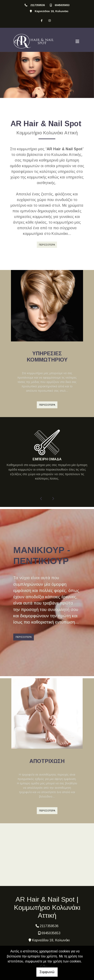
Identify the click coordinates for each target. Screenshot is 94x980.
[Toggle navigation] (77, 41)
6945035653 (62, 5)
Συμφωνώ (47, 972)
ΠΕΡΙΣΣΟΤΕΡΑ (47, 245)
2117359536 (38, 5)
